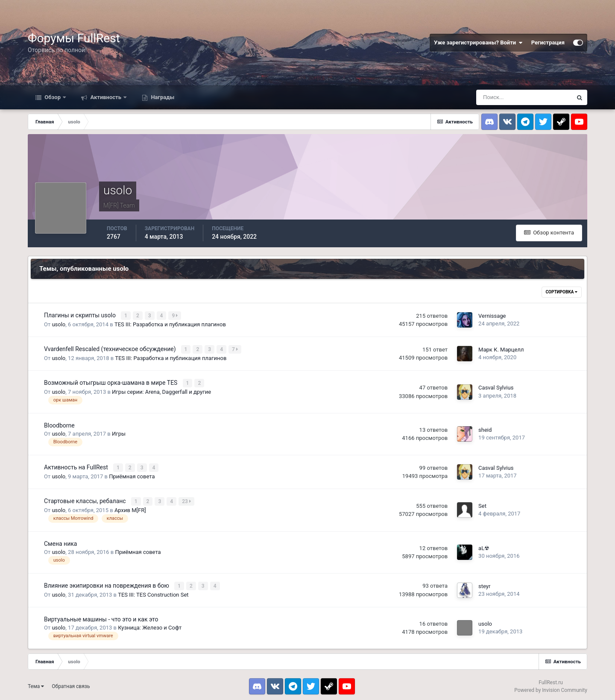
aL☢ (484, 546)
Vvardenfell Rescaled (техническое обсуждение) (111, 349)
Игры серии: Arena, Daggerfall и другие (161, 391)
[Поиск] (524, 97)
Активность (106, 97)
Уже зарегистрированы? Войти (478, 43)
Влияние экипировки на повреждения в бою (107, 583)
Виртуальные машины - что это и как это (101, 616)
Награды (162, 97)
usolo (59, 324)
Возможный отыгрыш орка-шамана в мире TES (111, 382)
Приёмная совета (132, 474)
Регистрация (548, 42)
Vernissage (492, 315)
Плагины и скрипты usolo (81, 315)
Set (482, 504)
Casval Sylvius (496, 386)
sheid (485, 429)
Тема (36, 683)
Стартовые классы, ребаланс (86, 499)
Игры (119, 432)
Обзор (53, 97)
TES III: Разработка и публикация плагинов (170, 324)
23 (187, 499)
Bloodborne (59, 424)
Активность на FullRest (77, 466)
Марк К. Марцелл (501, 349)
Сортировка (562, 292)
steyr (484, 583)
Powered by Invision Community (551, 687)
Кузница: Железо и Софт (150, 625)
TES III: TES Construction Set (153, 592)
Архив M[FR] (130, 508)
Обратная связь (71, 683)
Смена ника (60, 541)
